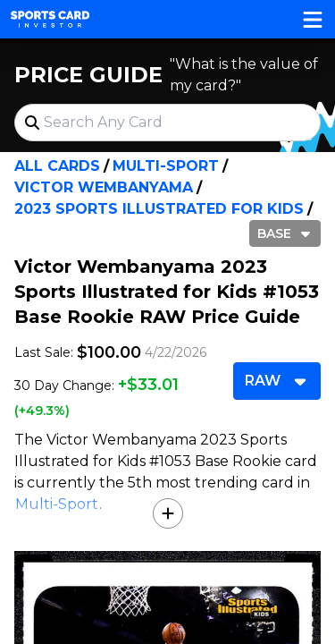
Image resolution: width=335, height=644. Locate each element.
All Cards (57, 166)
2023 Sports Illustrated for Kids (159, 209)
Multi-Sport (166, 166)
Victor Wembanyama (104, 187)
